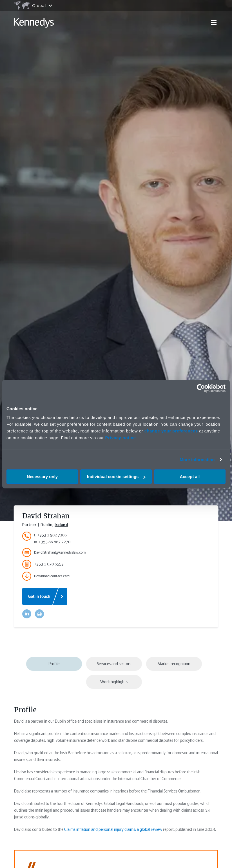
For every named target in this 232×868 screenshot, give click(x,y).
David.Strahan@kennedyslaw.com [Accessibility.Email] (54, 552)
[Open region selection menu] (33, 6)
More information (197, 460)
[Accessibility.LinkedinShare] (27, 614)
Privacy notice (121, 438)
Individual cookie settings (116, 477)
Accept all (190, 477)
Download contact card (46, 576)
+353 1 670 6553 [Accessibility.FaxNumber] (43, 564)
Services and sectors (114, 664)
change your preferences (171, 431)
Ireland (61, 525)
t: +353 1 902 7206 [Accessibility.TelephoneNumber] (50, 535)
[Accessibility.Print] (39, 614)
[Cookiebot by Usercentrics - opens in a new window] (201, 388)
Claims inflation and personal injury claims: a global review (113, 829)
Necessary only (42, 477)
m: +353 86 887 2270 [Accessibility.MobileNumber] (52, 542)
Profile (54, 664)
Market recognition (174, 664)
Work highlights (114, 682)
